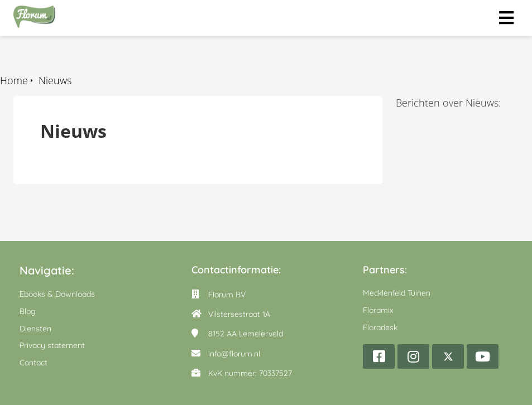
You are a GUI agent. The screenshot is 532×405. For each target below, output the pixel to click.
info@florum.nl (234, 354)
